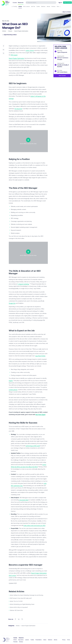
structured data (24, 500)
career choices (30, 50)
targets (11, 380)
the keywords (18, 109)
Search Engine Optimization (17, 58)
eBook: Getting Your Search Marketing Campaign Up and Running (27, 595)
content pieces (13, 390)
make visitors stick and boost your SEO (34, 525)
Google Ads (12, 303)
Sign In (60, 3)
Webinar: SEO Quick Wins (16, 610)
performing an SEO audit (33, 446)
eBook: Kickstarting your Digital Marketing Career (22, 604)
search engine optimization (28, 626)
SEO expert (14, 55)
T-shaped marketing (23, 284)
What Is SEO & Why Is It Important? (19, 607)
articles (18, 626)
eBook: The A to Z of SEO (16, 601)
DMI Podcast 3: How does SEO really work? (21, 598)
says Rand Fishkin (40, 356)
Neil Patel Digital (40, 415)
